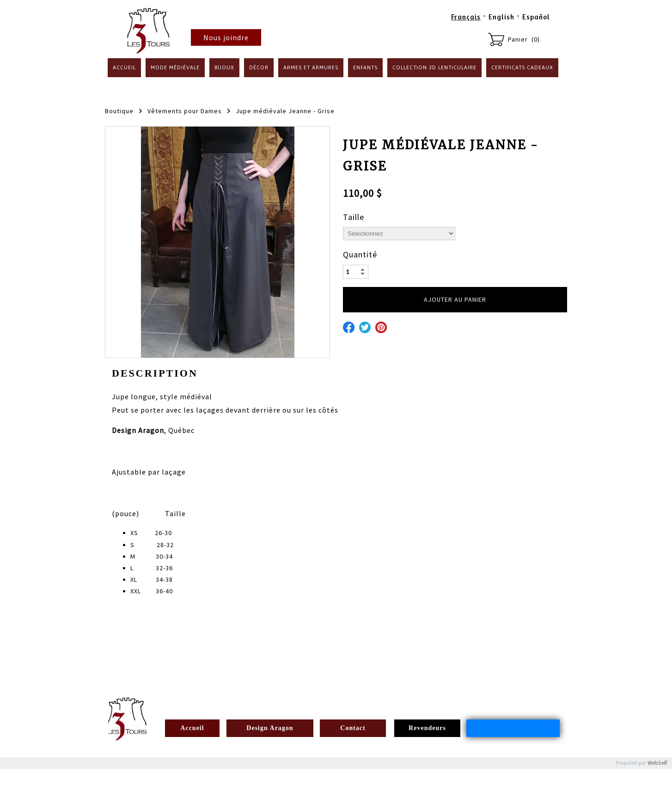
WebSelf (657, 763)
